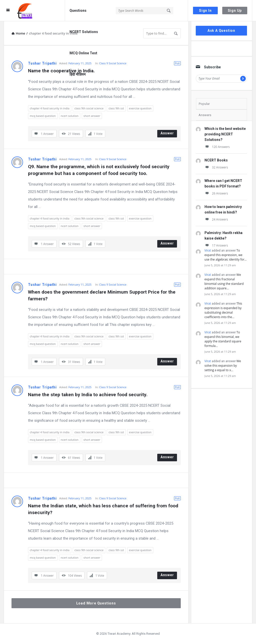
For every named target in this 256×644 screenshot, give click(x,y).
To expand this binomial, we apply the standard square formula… (223, 339)
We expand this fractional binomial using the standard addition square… (224, 281)
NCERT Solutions (84, 32)
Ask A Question (221, 31)
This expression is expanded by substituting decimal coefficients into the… (223, 310)
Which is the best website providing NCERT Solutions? (225, 134)
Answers (205, 115)
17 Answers (216, 245)
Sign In (205, 11)
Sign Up (235, 11)
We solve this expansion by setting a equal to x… (223, 366)
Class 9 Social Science (113, 63)
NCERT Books (216, 160)
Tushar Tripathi (42, 63)
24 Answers (216, 219)
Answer (167, 133)
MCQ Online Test (83, 53)
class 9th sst (116, 108)
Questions (78, 11)
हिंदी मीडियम (77, 74)
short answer (92, 116)
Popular (204, 104)
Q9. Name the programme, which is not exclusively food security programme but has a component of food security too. (99, 170)
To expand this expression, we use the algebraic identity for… (226, 255)
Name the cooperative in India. (61, 71)
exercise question (140, 108)
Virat (208, 250)
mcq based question (43, 116)
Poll (177, 63)
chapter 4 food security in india (50, 108)
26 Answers (216, 193)
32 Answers (216, 167)
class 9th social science (89, 108)
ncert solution (70, 116)
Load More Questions (96, 603)
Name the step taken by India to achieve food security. (88, 395)
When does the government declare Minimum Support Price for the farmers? (102, 295)
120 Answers (217, 147)
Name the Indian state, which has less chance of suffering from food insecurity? (104, 509)
